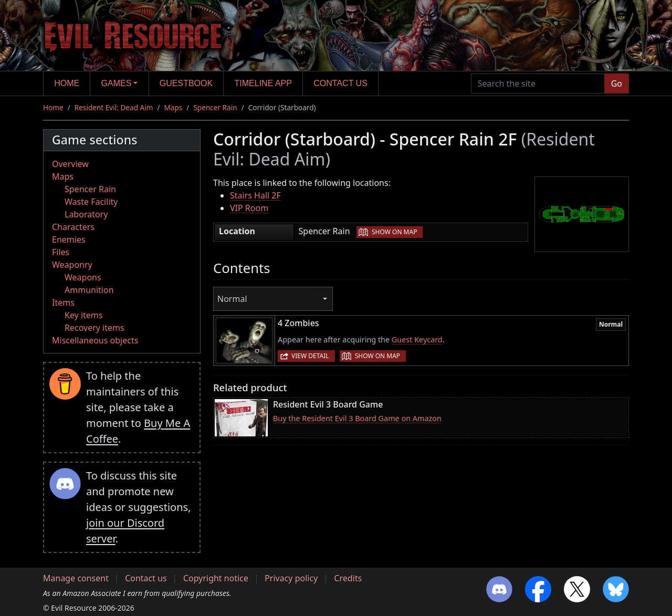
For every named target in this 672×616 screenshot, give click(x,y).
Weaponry (72, 265)
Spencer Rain (215, 107)
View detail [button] (310, 356)
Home (67, 83)
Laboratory (86, 214)
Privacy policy (291, 578)
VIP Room (249, 208)
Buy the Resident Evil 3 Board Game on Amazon (357, 418)
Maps (174, 107)
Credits (348, 578)
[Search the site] (538, 83)
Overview (70, 164)
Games (117, 83)
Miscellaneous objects (95, 340)
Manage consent (76, 578)
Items (63, 302)
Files (61, 252)
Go (617, 83)
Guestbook (186, 83)
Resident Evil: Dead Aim (114, 107)
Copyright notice (216, 578)
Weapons (83, 277)
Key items (83, 315)
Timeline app (263, 83)
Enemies (69, 239)
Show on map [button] (394, 232)
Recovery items (94, 328)
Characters (73, 227)
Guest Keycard (417, 340)
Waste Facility (91, 202)
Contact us (340, 83)
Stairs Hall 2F (255, 195)
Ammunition (89, 290)
